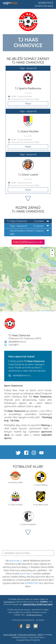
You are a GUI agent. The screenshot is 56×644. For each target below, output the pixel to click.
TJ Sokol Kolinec (16, 498)
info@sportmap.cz (34, 615)
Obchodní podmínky (27, 635)
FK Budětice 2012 (41, 498)
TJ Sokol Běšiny (41, 479)
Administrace (46, 3)
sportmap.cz (16, 561)
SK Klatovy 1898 (15, 477)
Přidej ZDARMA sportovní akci (28, 242)
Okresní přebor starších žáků (29, 232)
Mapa (28, 104)
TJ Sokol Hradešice (28, 518)
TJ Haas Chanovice (28, 221)
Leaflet (38, 311)
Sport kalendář (10, 635)
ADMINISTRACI (32, 583)
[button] (29, 279)
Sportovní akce (44, 6)
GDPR (40, 635)
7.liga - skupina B (29, 226)
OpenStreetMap (46, 311)
